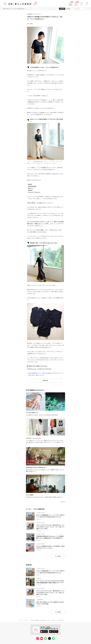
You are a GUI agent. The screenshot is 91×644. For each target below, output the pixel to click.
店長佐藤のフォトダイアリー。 (35, 14)
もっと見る (58, 556)
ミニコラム (26, 620)
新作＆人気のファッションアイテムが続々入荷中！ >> (15, 9)
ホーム (20, 620)
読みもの (76, 5)
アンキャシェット (38, 161)
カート (82, 5)
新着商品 (70, 5)
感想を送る (45, 380)
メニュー (87, 5)
